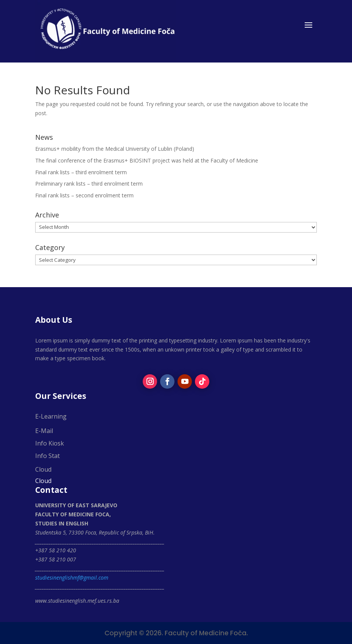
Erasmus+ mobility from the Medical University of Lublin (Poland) (115, 149)
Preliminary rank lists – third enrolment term (89, 184)
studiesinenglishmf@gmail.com (72, 578)
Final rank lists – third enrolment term (81, 172)
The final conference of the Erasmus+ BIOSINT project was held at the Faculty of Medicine (147, 160)
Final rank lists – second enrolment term (84, 195)
